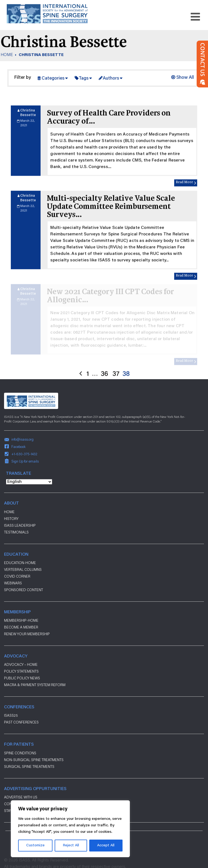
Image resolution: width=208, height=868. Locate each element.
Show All (183, 78)
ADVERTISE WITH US (21, 797)
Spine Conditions (20, 753)
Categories (53, 79)
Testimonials (16, 532)
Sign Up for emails (25, 461)
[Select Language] (29, 482)
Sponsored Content (24, 590)
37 (116, 390)
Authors (111, 79)
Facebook (19, 447)
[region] (70, 829)
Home (9, 512)
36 (105, 390)
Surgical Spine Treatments (29, 767)
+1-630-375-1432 (24, 454)
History (11, 519)
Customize (35, 846)
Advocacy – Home (21, 664)
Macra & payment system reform (35, 685)
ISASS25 (11, 715)
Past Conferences (21, 722)
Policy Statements (21, 671)
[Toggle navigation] (195, 17)
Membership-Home (21, 620)
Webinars (13, 583)
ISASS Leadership (20, 525)
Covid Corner (17, 576)
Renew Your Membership (27, 634)
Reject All (71, 846)
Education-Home (20, 563)
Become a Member (21, 627)
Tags (84, 79)
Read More (184, 198)
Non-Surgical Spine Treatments (34, 760)
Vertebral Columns (23, 569)
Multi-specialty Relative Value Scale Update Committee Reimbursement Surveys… (111, 223)
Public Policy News (22, 678)
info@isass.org (22, 439)
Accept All (106, 846)
